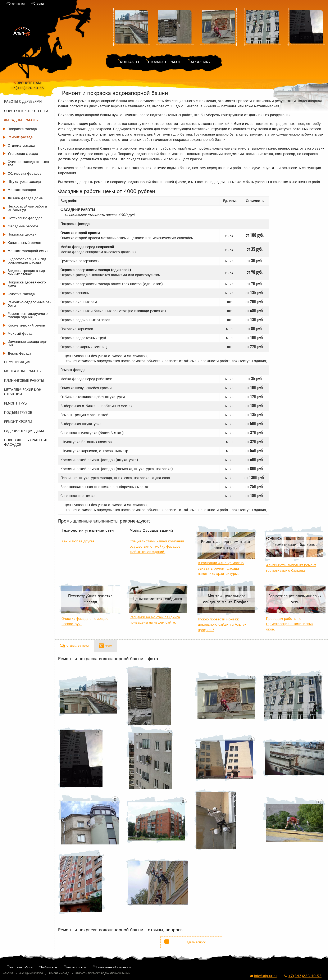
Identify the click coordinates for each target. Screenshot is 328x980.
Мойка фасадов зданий (151, 530)
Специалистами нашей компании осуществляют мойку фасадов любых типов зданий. (157, 546)
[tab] (74, 646)
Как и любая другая (78, 541)
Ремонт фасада (59, 974)
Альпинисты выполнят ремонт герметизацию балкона (291, 568)
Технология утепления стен (88, 530)
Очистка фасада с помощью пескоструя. (85, 621)
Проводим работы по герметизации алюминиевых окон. (290, 624)
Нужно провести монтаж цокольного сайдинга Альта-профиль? (222, 625)
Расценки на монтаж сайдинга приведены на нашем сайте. (155, 620)
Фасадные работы (31, 974)
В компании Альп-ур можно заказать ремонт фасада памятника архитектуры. (221, 568)
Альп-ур (8, 974)
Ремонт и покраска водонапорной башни (103, 974)
